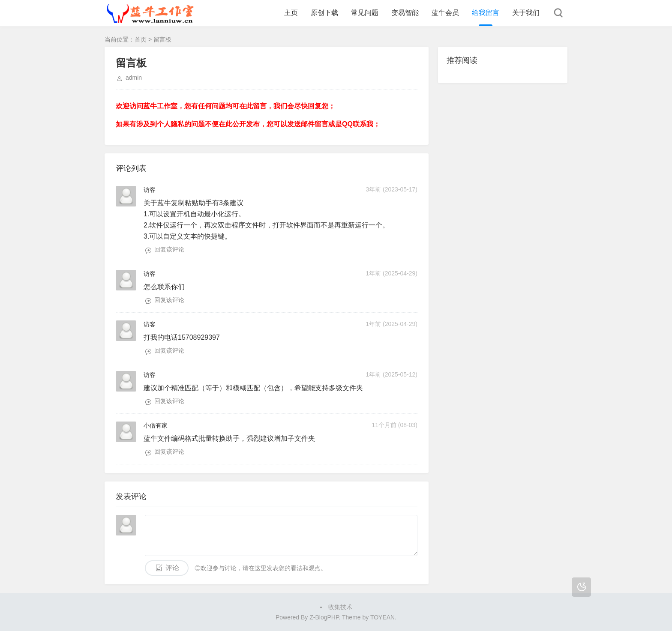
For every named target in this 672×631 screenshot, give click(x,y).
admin (134, 78)
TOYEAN (382, 617)
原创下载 (324, 13)
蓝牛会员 (445, 13)
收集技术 (340, 607)
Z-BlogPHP (324, 617)
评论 (172, 568)
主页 (291, 13)
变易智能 (405, 13)
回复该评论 (169, 249)
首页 (141, 39)
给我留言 (486, 13)
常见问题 (365, 13)
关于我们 (526, 13)
